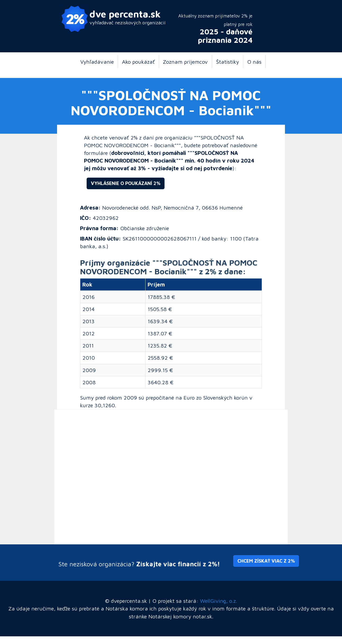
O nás (254, 62)
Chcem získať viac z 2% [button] (266, 561)
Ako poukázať (138, 62)
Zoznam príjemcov (185, 62)
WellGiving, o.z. (219, 601)
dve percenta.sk (125, 14)
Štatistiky (228, 62)
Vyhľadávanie (97, 62)
